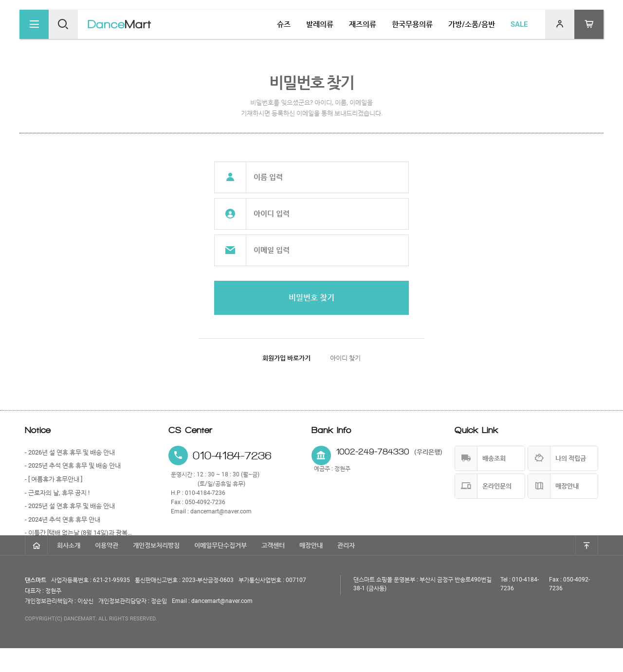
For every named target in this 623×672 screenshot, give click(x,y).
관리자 (346, 569)
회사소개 (69, 569)
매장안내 (311, 569)
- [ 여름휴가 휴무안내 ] (54, 479)
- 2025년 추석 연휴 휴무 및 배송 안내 (73, 465)
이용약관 (107, 569)
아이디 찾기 (345, 358)
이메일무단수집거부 (220, 569)
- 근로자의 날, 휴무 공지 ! (57, 493)
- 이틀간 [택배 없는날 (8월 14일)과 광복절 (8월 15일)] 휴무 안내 (79, 533)
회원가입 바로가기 (286, 358)
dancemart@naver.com (221, 511)
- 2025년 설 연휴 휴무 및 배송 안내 (70, 506)
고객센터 (273, 569)
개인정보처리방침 (156, 569)
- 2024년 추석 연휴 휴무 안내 (63, 519)
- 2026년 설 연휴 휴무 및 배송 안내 (70, 452)
